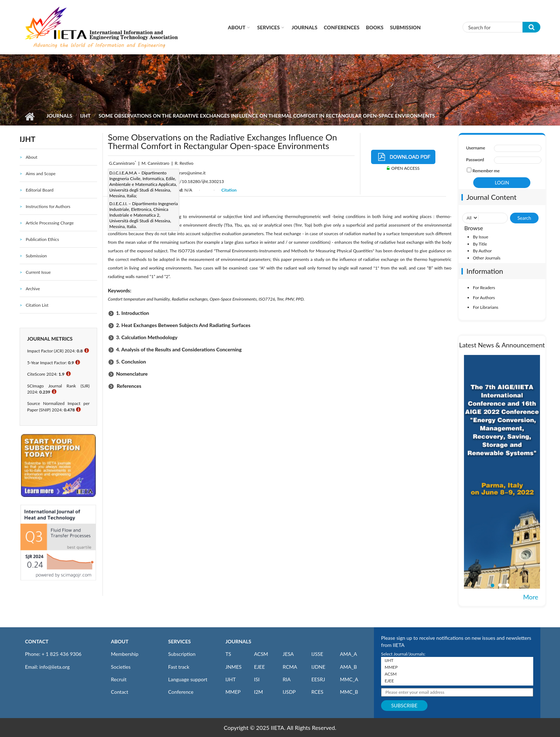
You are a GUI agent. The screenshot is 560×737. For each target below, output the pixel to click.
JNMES (233, 667)
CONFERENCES (342, 27)
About (237, 27)
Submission (405, 27)
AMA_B (348, 667)
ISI (257, 679)
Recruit (119, 679)
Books (375, 27)
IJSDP (289, 692)
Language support (188, 679)
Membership (125, 654)
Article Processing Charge (50, 223)
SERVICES (179, 641)
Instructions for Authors (48, 206)
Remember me (486, 171)
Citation (229, 190)
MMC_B (349, 692)
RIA (286, 679)
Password (475, 160)
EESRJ (318, 679)
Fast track (179, 667)
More (531, 597)
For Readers (484, 288)
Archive (33, 289)
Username (476, 148)
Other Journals (487, 258)
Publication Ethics (42, 239)
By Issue (481, 237)
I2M (258, 692)
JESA (288, 654)
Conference (181, 692)
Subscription (182, 654)
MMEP (233, 692)
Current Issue (38, 272)
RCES (317, 692)
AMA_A (349, 654)
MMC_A (349, 679)
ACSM (261, 654)
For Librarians (486, 307)
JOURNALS (238, 641)
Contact (120, 692)
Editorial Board (40, 190)
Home (29, 117)
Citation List (37, 305)
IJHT (85, 116)
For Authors (484, 298)
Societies (121, 667)
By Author (482, 251)
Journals (304, 27)
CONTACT (37, 641)
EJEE (259, 667)
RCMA (290, 667)
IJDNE (318, 667)
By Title (480, 244)
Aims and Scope (41, 174)
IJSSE (317, 654)
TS (228, 654)
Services (268, 27)
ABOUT (120, 641)
